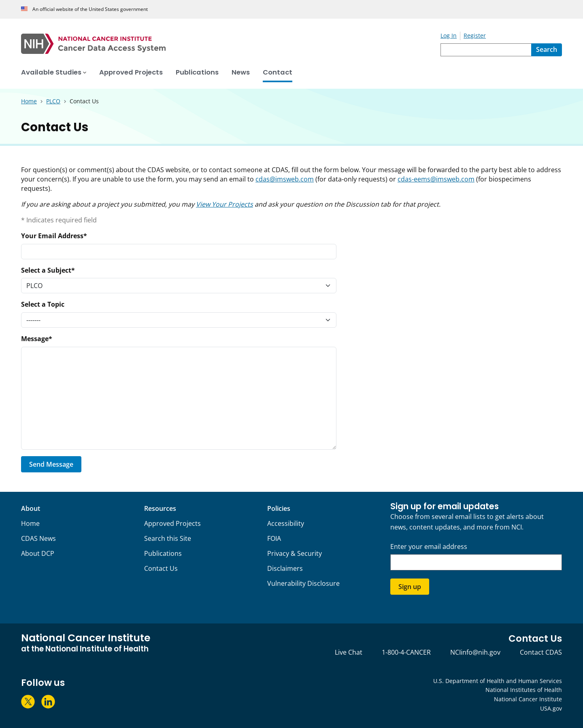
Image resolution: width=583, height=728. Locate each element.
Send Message (51, 464)
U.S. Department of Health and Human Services (498, 681)
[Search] (547, 50)
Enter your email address (429, 547)
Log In (449, 35)
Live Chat (349, 652)
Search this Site (168, 538)
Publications (163, 553)
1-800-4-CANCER (406, 652)
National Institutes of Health (524, 690)
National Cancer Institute (528, 699)
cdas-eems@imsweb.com (436, 179)
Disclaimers (285, 568)
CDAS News (38, 538)
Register (475, 35)
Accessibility (286, 523)
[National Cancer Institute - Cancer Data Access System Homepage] (231, 44)
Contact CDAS (541, 652)
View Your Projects (224, 204)
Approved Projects (172, 523)
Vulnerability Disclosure (303, 583)
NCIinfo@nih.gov (475, 652)
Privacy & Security (295, 553)
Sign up (410, 587)
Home (30, 523)
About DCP (38, 553)
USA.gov (551, 708)
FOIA (274, 538)
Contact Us (161, 568)
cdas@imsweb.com (285, 179)
